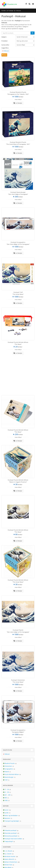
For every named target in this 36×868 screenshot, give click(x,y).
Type (4, 826)
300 (6, 798)
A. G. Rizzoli (8, 851)
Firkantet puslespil (11, 830)
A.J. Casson (8, 854)
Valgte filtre (7, 750)
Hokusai (6, 51)
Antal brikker (8, 785)
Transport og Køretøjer (12, 821)
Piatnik (7, 772)
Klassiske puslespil (11, 833)
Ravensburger (9, 777)
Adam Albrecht (10, 859)
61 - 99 (7, 792)
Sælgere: (4, 37)
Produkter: (5, 41)
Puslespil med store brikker (13, 839)
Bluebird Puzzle (10, 763)
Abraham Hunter (10, 856)
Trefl (6, 780)
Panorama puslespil (11, 836)
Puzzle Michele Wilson (12, 774)
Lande (7, 813)
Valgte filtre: (5, 48)
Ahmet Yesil (8, 865)
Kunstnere (7, 847)
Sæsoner (7, 818)
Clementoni (8, 766)
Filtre (4, 55)
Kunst (7, 810)
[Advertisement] (18, 374)
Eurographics (9, 769)
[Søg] (33, 33)
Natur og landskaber (11, 815)
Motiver (6, 806)
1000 (6, 800)
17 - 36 (7, 789)
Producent (7, 759)
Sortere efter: (5, 45)
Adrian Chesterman (11, 862)
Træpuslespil (9, 841)
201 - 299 (8, 795)
